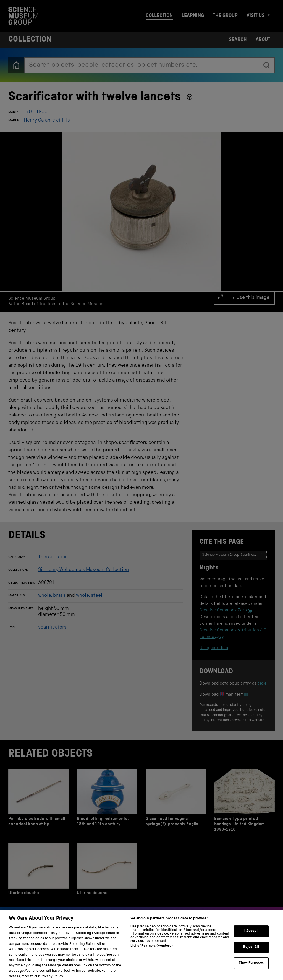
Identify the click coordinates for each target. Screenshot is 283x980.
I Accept (251, 936)
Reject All (251, 952)
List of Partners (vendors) (151, 951)
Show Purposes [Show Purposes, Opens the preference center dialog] (251, 968)
